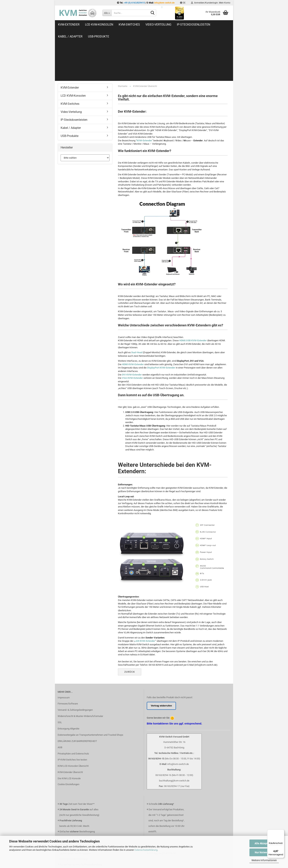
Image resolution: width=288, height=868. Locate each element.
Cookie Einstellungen (69, 736)
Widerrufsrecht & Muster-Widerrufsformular (80, 667)
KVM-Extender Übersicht (70, 723)
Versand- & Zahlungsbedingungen (75, 661)
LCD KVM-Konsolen (99, 25)
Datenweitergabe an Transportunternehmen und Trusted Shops (90, 686)
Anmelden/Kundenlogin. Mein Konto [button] (211, 3)
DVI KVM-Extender (132, 326)
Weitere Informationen (264, 860)
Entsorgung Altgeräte (69, 680)
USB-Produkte (70, 87)
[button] (183, 3)
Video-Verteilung (158, 25)
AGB (60, 699)
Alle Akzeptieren (264, 843)
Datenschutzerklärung (146, 850)
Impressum (64, 649)
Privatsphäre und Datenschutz (73, 705)
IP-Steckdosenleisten (193, 25)
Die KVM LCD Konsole (69, 730)
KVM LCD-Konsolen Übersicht (73, 717)
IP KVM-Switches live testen (72, 711)
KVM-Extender (69, 25)
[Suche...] (107, 13)
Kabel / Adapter (71, 79)
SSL (60, 674)
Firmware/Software (68, 655)
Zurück (130, 623)
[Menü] (282, 832)
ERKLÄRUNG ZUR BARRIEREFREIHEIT (77, 692)
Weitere (222, 25)
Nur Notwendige (264, 852)
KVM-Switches (129, 25)
